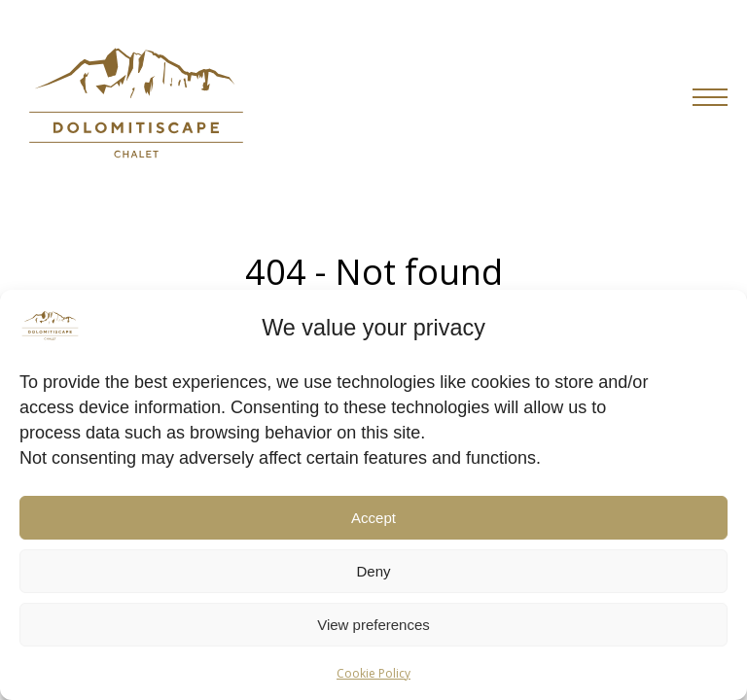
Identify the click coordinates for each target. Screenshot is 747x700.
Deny (373, 571)
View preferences (373, 625)
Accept (373, 518)
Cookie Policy (373, 673)
